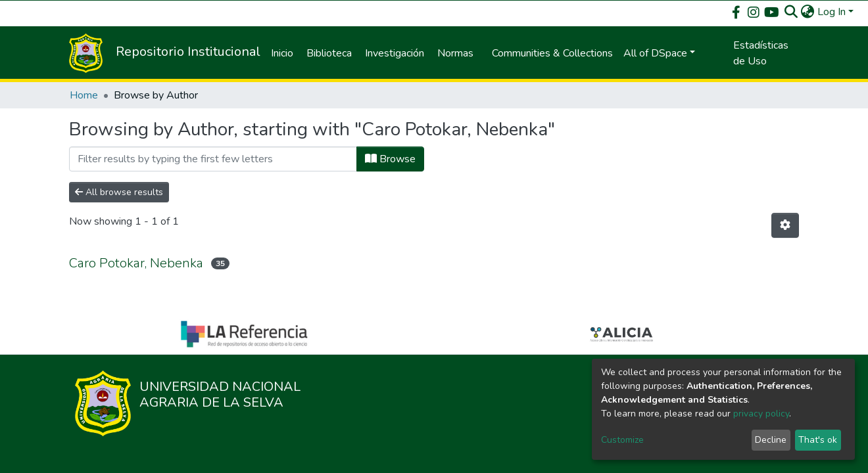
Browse (390, 159)
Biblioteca (329, 53)
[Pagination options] (785, 225)
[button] (808, 12)
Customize (622, 440)
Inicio (282, 53)
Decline (771, 440)
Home (84, 95)
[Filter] (213, 159)
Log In (832, 12)
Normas (455, 53)
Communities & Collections (552, 53)
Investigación (395, 53)
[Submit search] (791, 12)
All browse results (119, 192)
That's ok (818, 440)
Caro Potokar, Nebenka (136, 263)
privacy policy (761, 414)
